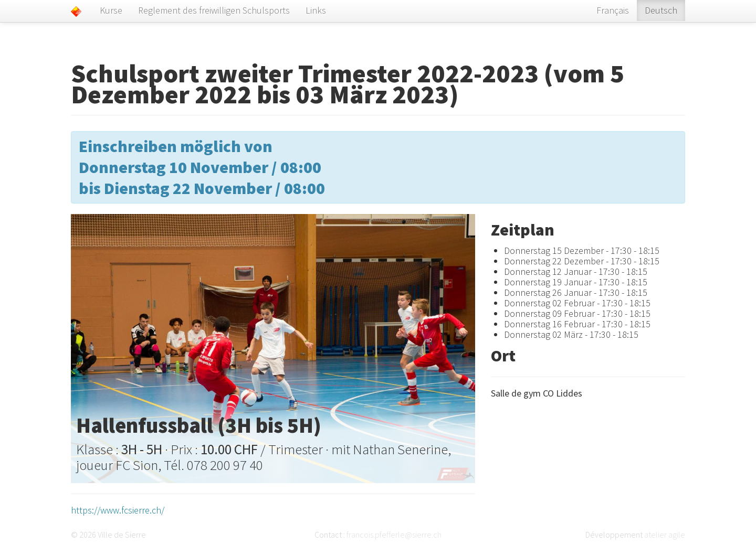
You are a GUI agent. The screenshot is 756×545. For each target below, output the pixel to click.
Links (316, 10)
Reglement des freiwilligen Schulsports (214, 10)
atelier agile (665, 535)
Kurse (111, 10)
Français (613, 10)
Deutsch (661, 10)
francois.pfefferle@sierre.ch (394, 535)
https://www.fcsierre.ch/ (118, 510)
